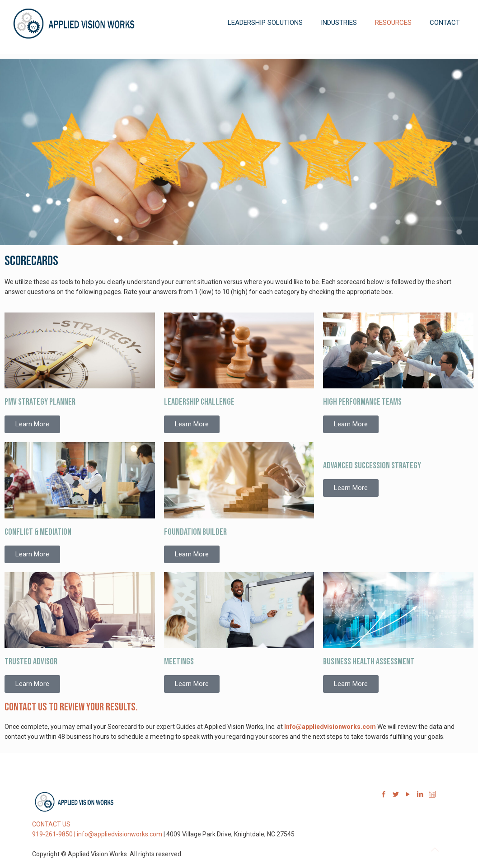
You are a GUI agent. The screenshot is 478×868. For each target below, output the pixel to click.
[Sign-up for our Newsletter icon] (432, 794)
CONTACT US (51, 824)
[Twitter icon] (396, 794)
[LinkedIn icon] (420, 794)
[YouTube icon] (408, 794)
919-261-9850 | (54, 834)
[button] (32, 424)
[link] (265, 50)
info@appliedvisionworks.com (119, 834)
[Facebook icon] (383, 794)
